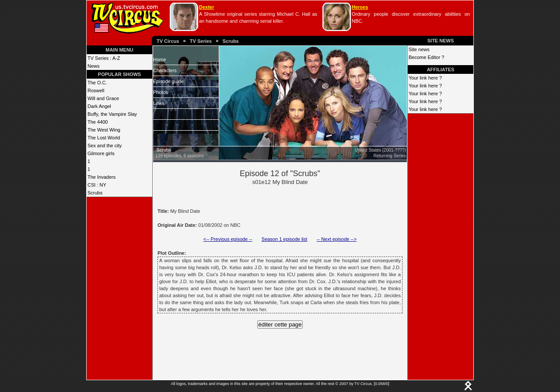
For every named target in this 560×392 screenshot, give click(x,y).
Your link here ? (425, 78)
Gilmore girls (101, 153)
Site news (419, 49)
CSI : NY (97, 185)
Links (159, 103)
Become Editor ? (426, 57)
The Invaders (101, 177)
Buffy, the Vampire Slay (112, 114)
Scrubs (230, 41)
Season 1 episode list (285, 239)
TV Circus (168, 41)
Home (159, 59)
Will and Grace (103, 98)
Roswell (96, 90)
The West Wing (104, 130)
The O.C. (97, 83)
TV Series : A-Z (104, 58)
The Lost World (104, 138)
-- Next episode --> (337, 239)
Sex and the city (105, 146)
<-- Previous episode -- (228, 239)
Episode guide (168, 81)
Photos (161, 92)
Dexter (206, 7)
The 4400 (98, 122)
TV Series (201, 41)
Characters (165, 70)
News (94, 66)
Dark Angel (99, 106)
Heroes (360, 7)
